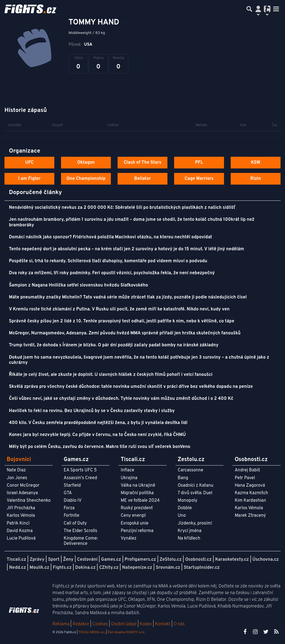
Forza (69, 508)
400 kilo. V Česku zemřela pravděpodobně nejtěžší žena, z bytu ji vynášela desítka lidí (98, 423)
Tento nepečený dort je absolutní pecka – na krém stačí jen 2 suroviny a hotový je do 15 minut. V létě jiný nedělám (126, 249)
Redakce (81, 624)
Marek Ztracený (250, 516)
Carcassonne (191, 470)
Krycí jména (190, 531)
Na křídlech (189, 538)
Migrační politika (137, 493)
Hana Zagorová (250, 486)
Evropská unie (135, 523)
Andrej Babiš (247, 470)
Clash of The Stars (142, 163)
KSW (256, 163)
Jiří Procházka (21, 508)
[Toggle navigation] (276, 9)
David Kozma (20, 531)
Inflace (127, 470)
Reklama (61, 624)
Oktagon (86, 163)
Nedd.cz (18, 568)
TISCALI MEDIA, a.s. (92, 632)
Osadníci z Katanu (196, 486)
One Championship (86, 179)
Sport (54, 560)
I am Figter (29, 179)
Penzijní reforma (137, 531)
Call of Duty (75, 523)
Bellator (143, 179)
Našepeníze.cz (137, 568)
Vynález (129, 538)
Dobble (185, 508)
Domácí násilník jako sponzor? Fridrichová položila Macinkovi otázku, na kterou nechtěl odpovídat (110, 237)
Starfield (72, 486)
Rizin (255, 179)
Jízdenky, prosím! (195, 523)
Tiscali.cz (16, 560)
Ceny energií (133, 516)
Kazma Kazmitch (251, 493)
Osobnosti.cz (198, 560)
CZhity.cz (109, 568)
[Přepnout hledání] (249, 9)
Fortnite (72, 516)
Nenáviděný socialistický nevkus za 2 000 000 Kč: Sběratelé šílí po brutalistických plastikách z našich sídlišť (122, 208)
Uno (182, 516)
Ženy (68, 560)
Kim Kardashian (250, 501)
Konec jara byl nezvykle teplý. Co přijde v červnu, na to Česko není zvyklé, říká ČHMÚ (97, 435)
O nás (179, 624)
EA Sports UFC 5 (80, 470)
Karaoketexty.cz (232, 560)
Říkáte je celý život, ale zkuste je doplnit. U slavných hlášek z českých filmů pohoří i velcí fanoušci (111, 375)
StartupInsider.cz (202, 568)
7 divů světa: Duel (195, 493)
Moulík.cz (39, 568)
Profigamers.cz (140, 560)
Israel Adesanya (22, 493)
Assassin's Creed (81, 478)
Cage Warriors (199, 179)
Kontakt (163, 624)
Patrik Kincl (18, 523)
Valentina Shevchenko (29, 501)
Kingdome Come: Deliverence (81, 541)
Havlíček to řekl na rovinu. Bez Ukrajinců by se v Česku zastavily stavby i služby (92, 411)
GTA (68, 493)
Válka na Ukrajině (138, 486)
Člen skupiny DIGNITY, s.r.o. (126, 632)
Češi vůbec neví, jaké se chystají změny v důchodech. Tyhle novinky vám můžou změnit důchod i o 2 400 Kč (121, 399)
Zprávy (37, 560)
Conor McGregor (23, 486)
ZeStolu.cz (171, 560)
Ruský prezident (137, 508)
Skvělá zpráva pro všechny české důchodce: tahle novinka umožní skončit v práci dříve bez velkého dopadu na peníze (131, 387)
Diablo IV (73, 501)
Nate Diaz (16, 470)
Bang (183, 478)
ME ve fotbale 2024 (140, 501)
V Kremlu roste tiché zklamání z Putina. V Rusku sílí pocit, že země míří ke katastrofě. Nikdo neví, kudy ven (119, 309)
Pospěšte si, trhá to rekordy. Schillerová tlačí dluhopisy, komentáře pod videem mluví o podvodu (108, 261)
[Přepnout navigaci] (258, 9)
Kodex (146, 624)
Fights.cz (62, 568)
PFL (199, 163)
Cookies (100, 624)
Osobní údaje (124, 624)
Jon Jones (17, 478)
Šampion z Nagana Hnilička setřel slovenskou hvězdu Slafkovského (78, 285)
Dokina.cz (85, 568)
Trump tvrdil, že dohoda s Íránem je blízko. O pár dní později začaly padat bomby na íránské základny (114, 345)
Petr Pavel (245, 478)
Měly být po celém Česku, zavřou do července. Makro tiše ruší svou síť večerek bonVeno (100, 447)
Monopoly (188, 501)
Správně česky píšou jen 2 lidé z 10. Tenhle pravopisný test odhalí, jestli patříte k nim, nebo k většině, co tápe (122, 321)
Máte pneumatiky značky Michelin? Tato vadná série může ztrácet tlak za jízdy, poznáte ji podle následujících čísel (128, 297)
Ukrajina (129, 478)
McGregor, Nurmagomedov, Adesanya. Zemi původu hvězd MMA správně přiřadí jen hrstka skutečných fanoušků (125, 333)
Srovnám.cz (168, 568)
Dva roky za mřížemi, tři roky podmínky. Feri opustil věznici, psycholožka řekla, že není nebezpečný (112, 273)
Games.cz (111, 560)
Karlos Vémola (21, 516)
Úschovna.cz (266, 560)
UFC (29, 163)
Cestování (87, 560)
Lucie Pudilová (21, 538)
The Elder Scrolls (81, 531)
